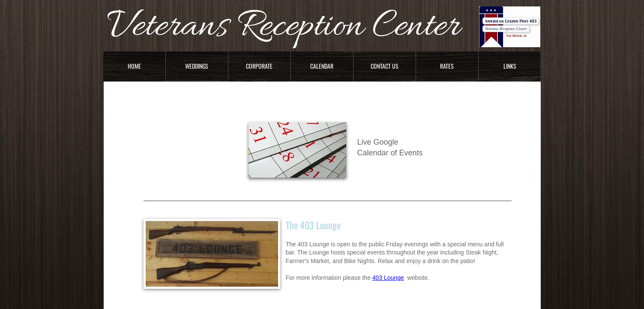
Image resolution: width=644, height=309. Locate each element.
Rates (447, 66)
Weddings (197, 66)
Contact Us (385, 66)
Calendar (322, 66)
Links (510, 66)
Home (134, 66)
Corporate (259, 66)
